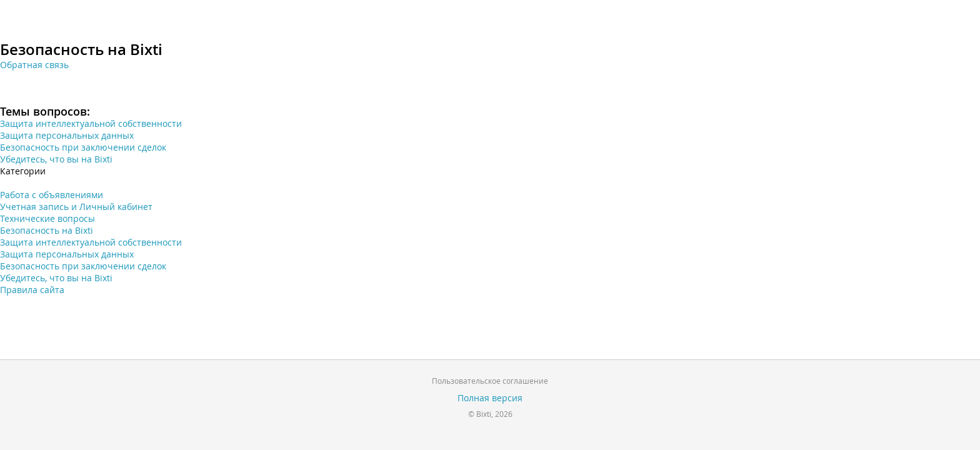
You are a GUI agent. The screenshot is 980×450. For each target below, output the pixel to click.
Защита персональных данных (67, 135)
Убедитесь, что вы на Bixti (56, 159)
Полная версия (490, 398)
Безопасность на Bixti (47, 230)
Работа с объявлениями (52, 195)
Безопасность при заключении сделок (83, 147)
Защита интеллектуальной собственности (91, 123)
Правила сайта (32, 290)
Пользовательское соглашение (490, 381)
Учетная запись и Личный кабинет (76, 207)
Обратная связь (34, 65)
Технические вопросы (47, 218)
